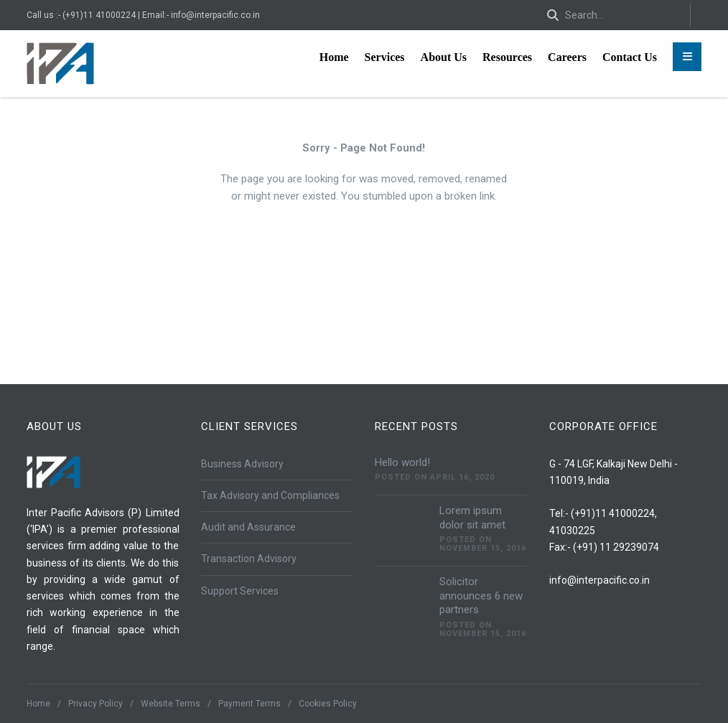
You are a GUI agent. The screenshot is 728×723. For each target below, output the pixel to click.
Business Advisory (242, 464)
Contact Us (630, 57)
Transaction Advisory (249, 559)
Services (385, 57)
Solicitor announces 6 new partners (481, 596)
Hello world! (402, 462)
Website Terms (171, 704)
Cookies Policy (328, 704)
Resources (507, 57)
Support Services (240, 591)
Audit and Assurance (248, 527)
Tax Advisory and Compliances (270, 495)
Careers (567, 57)
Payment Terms (249, 704)
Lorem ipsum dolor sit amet (472, 518)
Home (334, 57)
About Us (444, 57)
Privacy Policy (95, 704)
